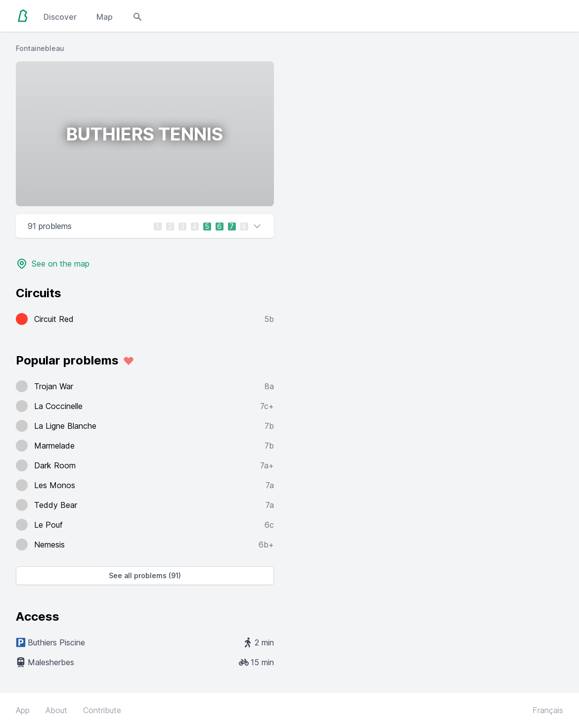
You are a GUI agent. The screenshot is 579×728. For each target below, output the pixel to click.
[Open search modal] (137, 16)
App (23, 710)
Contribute (102, 710)
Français (548, 710)
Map (105, 17)
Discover (60, 17)
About (56, 710)
